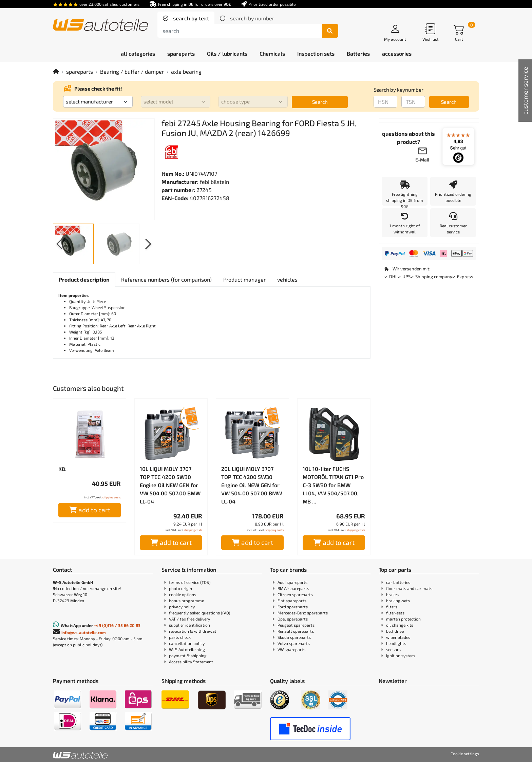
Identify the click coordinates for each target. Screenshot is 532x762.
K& (62, 469)
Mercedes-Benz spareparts (303, 613)
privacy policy (182, 607)
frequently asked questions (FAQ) (199, 613)
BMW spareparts (293, 588)
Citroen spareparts (295, 594)
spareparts (80, 71)
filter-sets (395, 613)
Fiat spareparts (292, 601)
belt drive (395, 631)
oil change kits (400, 625)
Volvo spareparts (294, 643)
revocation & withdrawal (193, 631)
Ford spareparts (293, 607)
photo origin (180, 588)
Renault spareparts (296, 631)
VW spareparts (291, 649)
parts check (180, 637)
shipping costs (112, 497)
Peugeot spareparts (296, 625)
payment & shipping (188, 655)
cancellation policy (187, 643)
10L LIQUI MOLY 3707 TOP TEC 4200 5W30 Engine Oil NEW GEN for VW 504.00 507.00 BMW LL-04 (170, 485)
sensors (393, 649)
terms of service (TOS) (190, 582)
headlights (396, 643)
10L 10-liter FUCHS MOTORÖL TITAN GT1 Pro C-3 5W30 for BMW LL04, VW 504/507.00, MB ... (333, 485)
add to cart (90, 510)
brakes (392, 594)
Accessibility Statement (191, 662)
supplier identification (189, 625)
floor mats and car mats (409, 588)
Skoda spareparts (294, 637)
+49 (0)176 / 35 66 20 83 (117, 625)
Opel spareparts (293, 619)
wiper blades (398, 637)
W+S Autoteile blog (187, 649)
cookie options (183, 594)
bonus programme (186, 601)
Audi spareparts (292, 582)
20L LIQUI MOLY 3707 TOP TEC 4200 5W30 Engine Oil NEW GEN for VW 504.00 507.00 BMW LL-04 (252, 485)
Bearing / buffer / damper (132, 71)
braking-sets (398, 601)
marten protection (403, 619)
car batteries (398, 582)
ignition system (401, 655)
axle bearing (186, 71)
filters (392, 607)
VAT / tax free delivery (189, 619)
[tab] (186, 18)
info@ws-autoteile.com (84, 632)
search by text (190, 18)
